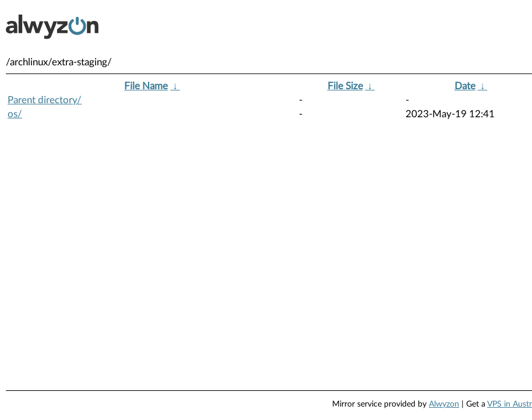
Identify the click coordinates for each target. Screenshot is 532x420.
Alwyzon (444, 404)
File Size (345, 86)
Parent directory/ (45, 100)
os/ (15, 114)
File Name (146, 86)
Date (465, 86)
